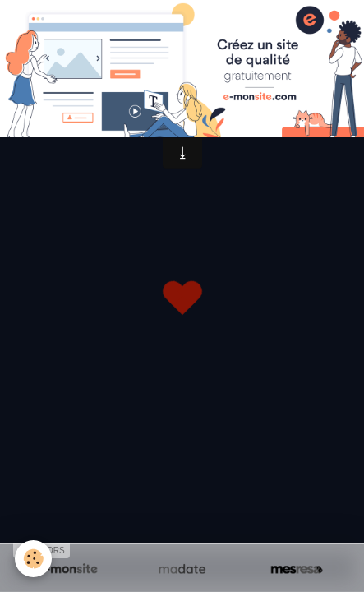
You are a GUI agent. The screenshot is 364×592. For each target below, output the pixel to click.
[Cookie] (33, 559)
